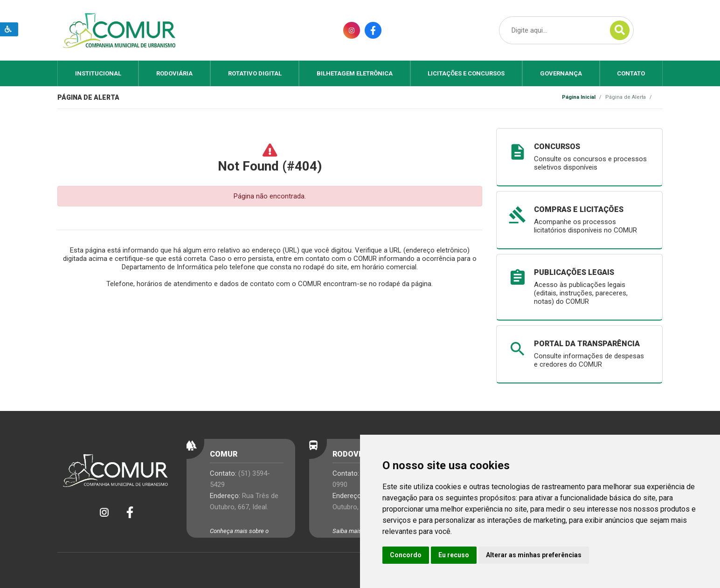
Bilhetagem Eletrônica (355, 73)
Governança (561, 73)
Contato (631, 73)
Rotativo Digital (255, 73)
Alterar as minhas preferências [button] (534, 555)
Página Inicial (579, 97)
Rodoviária (174, 73)
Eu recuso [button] (454, 555)
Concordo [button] (406, 555)
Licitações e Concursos (466, 73)
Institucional (98, 73)
